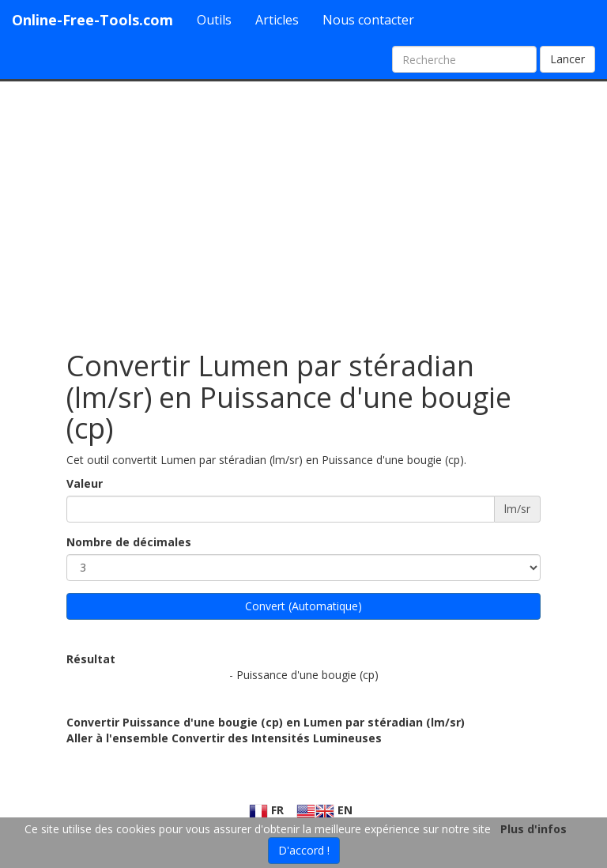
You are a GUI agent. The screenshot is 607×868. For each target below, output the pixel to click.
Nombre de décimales (129, 542)
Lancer (567, 59)
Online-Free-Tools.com (92, 20)
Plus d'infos (533, 829)
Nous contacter (368, 20)
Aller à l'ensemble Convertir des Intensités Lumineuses (224, 738)
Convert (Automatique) (303, 606)
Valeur (85, 483)
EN (324, 810)
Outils (214, 20)
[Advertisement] (303, 208)
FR (266, 810)
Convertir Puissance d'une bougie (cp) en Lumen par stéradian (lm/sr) (266, 722)
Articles (277, 20)
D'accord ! (304, 850)
